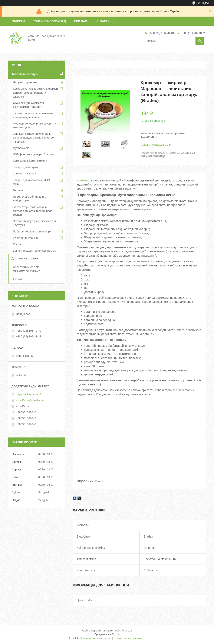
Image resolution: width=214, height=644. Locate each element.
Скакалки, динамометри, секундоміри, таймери (29, 105)
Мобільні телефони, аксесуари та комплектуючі (34, 125)
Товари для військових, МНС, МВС (32, 182)
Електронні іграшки (25, 238)
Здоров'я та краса (24, 173)
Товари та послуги (48, 21)
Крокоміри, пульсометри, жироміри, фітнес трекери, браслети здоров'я (36, 93)
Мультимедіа (21, 148)
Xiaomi (17, 244)
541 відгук (203, 3)
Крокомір (83, 180)
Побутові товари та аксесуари (32, 231)
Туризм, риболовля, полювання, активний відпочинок (34, 115)
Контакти (102, 21)
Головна (18, 21)
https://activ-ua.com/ (28, 394)
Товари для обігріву (26, 167)
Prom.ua (127, 631)
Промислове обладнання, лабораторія (29, 199)
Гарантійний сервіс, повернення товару (26, 269)
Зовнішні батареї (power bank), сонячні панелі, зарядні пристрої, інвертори (34, 138)
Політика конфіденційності (129, 638)
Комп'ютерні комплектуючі (30, 161)
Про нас (80, 21)
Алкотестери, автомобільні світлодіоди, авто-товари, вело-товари (33, 211)
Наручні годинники (25, 82)
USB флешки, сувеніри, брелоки (34, 154)
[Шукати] (200, 41)
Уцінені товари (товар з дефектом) (35, 251)
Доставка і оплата (25, 258)
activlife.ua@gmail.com (30, 400)
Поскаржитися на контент (96, 638)
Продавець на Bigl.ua (107, 634)
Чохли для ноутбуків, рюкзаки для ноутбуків (35, 223)
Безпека (18, 190)
